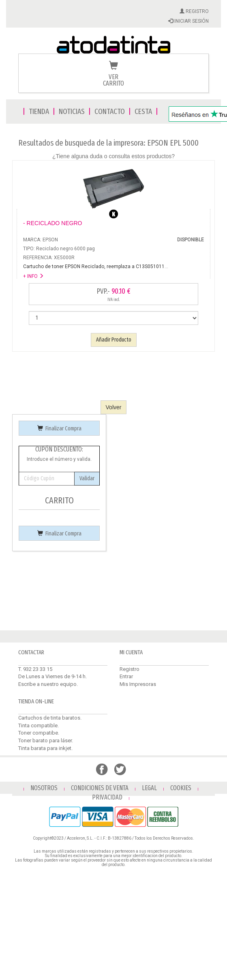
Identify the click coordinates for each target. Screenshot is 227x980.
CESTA (143, 111)
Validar (87, 478)
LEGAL (149, 788)
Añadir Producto (114, 340)
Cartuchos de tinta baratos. (50, 718)
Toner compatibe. (39, 733)
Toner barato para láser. (46, 740)
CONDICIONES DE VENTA (100, 788)
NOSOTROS (44, 788)
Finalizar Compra (59, 429)
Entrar (126, 676)
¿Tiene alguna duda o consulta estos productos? (113, 156)
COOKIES (181, 788)
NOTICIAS (72, 111)
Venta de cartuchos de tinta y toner (113, 45)
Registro (130, 669)
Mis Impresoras (138, 684)
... (96, 266)
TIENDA (39, 111)
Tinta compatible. (39, 725)
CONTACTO (110, 111)
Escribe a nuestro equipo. (48, 684)
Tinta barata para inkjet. (45, 748)
